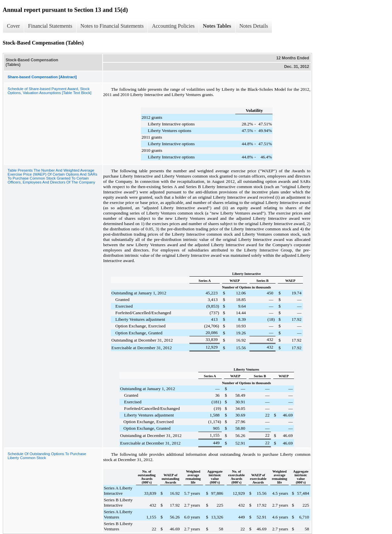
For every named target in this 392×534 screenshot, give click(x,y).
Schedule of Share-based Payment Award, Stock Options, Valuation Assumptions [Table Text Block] (49, 91)
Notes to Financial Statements (112, 26)
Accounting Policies (173, 26)
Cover (13, 26)
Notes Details (254, 26)
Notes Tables (217, 26)
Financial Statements (50, 26)
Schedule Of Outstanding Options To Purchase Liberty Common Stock (47, 456)
